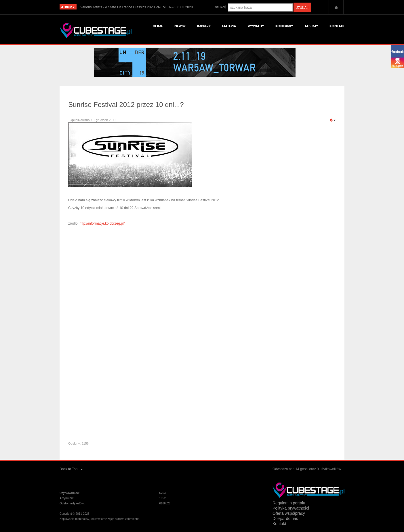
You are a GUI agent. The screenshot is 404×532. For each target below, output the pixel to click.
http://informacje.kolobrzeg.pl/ (102, 223)
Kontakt (337, 26)
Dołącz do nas (285, 518)
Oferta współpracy (289, 513)
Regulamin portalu (289, 503)
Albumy (311, 26)
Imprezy (204, 26)
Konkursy (284, 26)
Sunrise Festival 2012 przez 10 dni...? (126, 105)
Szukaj (302, 7)
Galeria (229, 26)
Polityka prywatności (291, 508)
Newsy (180, 26)
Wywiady (256, 26)
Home (158, 26)
